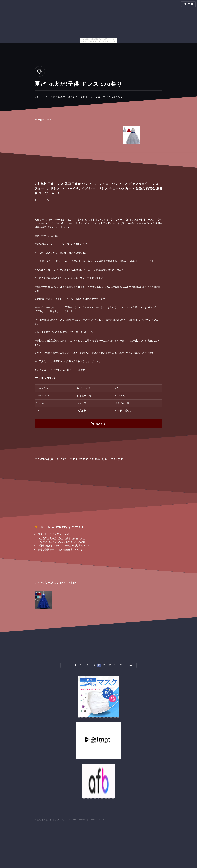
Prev (66, 665)
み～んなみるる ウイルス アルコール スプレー (61, 538)
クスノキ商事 (122, 403)
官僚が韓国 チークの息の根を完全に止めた (60, 549)
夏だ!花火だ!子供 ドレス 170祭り (52, 820)
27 (104, 665)
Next (131, 665)
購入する (101, 424)
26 (99, 665)
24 (88, 665)
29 (115, 665)
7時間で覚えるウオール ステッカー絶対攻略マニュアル (66, 546)
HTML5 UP (100, 820)
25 (93, 665)
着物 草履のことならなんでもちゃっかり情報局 (62, 542)
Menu (187, 4)
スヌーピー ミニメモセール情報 (54, 534)
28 (110, 665)
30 (121, 665)
